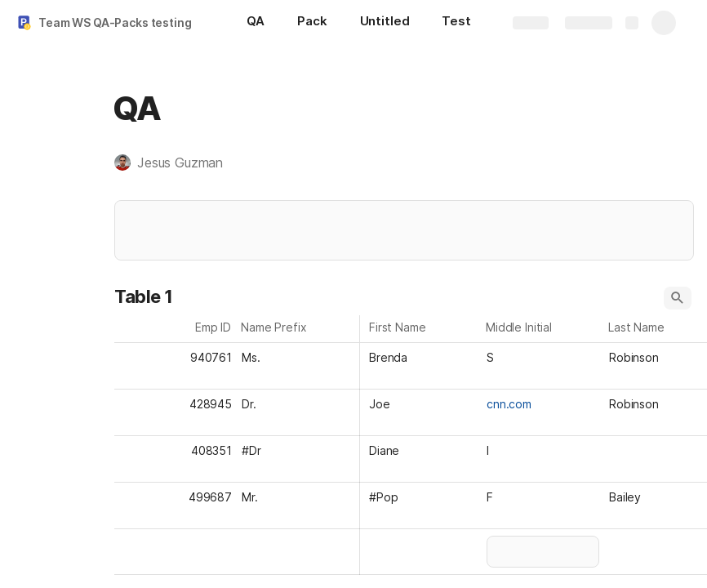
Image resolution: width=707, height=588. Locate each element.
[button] (177, 163)
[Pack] (312, 23)
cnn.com (509, 404)
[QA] (256, 23)
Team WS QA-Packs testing (115, 22)
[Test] (456, 23)
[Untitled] (385, 23)
